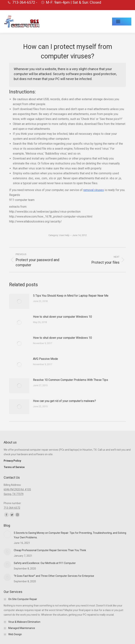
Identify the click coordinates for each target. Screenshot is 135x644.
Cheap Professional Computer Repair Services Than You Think (50, 550)
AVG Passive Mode (45, 359)
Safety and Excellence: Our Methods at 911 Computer (45, 563)
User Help (64, 235)
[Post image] (19, 301)
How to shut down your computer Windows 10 (62, 317)
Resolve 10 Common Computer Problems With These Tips (71, 380)
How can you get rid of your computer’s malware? (64, 401)
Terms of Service (14, 467)
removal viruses (94, 190)
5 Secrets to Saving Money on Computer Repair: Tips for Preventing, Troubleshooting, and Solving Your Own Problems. (70, 535)
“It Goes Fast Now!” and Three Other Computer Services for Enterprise (54, 576)
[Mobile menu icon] (122, 22)
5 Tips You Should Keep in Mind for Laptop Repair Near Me (71, 296)
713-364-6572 (12, 508)
